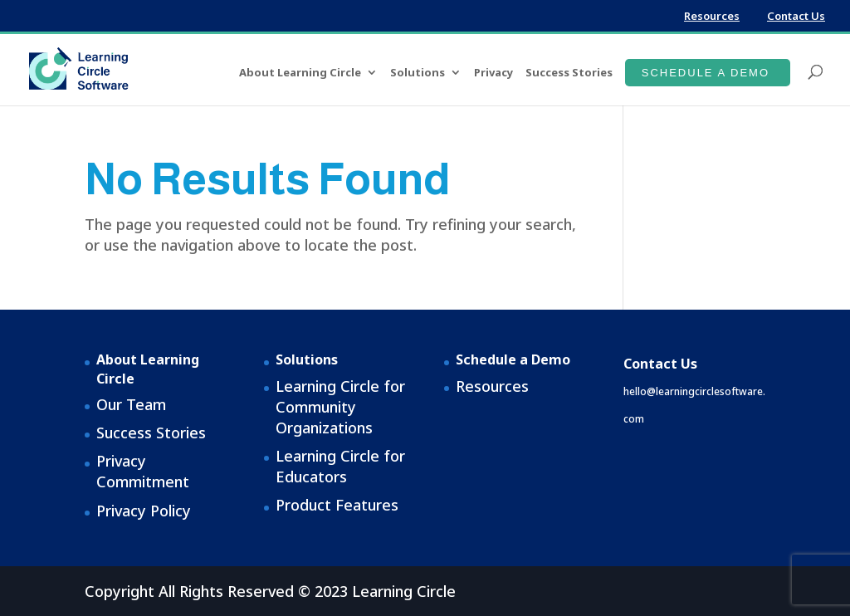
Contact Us (796, 16)
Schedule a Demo (706, 73)
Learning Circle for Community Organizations (340, 407)
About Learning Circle (300, 73)
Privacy (493, 73)
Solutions (418, 73)
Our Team (131, 404)
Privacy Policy (144, 511)
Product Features (337, 505)
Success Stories (569, 73)
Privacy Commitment (143, 471)
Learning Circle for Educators (340, 466)
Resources (712, 16)
